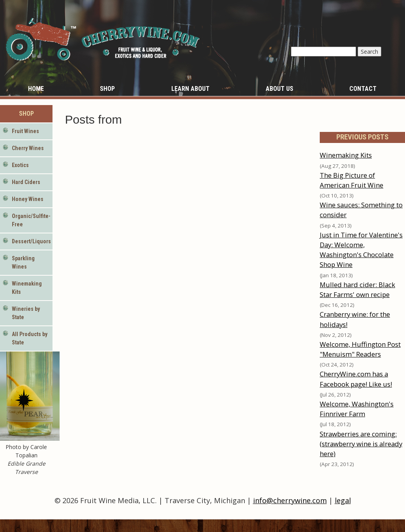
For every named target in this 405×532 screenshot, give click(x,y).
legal (343, 500)
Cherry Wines (28, 148)
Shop (107, 89)
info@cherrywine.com (290, 500)
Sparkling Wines (23, 262)
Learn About (190, 89)
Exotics (20, 165)
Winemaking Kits (27, 288)
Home (36, 89)
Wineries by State (26, 313)
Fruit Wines (25, 131)
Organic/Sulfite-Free (31, 220)
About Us (279, 89)
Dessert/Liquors (31, 241)
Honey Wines (28, 199)
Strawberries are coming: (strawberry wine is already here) (361, 444)
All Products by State (30, 338)
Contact (363, 89)
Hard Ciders (26, 182)
